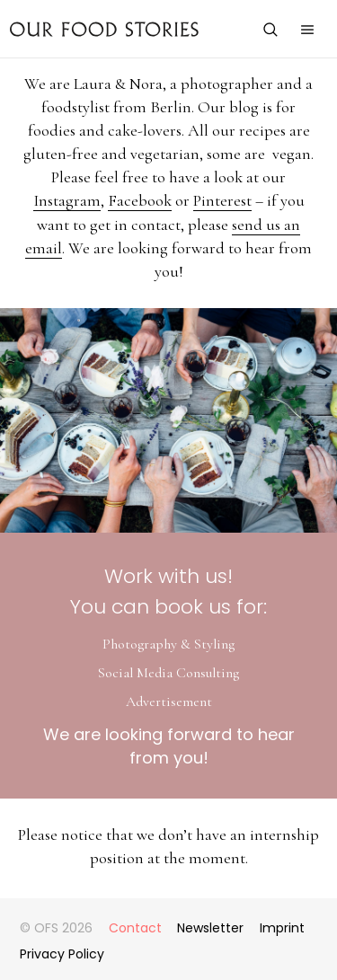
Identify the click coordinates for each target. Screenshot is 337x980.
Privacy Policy (62, 954)
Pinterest (222, 200)
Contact (135, 928)
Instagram (67, 200)
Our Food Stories (104, 29)
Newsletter (210, 928)
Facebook (140, 200)
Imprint (282, 928)
